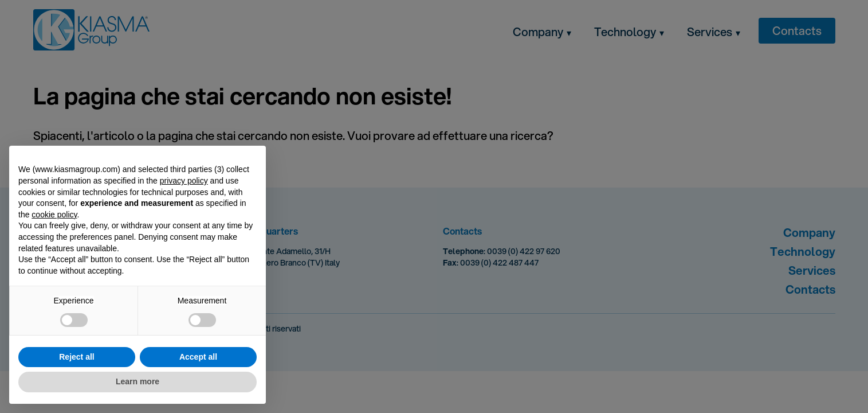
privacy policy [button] (184, 181)
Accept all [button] (198, 357)
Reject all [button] (76, 357)
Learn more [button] (138, 381)
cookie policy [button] (54, 215)
